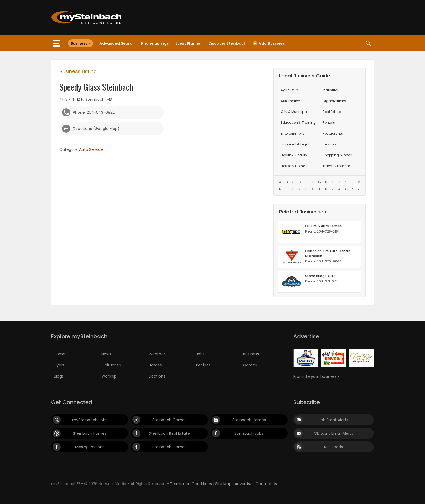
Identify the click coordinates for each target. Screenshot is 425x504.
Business (251, 354)
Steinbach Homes (249, 420)
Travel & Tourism (336, 166)
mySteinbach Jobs (90, 420)
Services (329, 144)
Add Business (269, 43)
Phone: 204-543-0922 (94, 112)
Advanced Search (117, 43)
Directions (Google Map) (96, 129)
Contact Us (266, 484)
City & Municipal (294, 112)
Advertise (244, 484)
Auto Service (91, 149)
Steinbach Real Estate (169, 433)
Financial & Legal (295, 144)
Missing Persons (90, 447)
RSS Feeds (334, 447)
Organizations (334, 101)
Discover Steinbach (227, 43)
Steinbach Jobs (249, 433)
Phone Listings (155, 43)
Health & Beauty (294, 155)
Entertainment (292, 133)
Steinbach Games (169, 420)
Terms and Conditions (191, 484)
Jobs (200, 354)
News (106, 354)
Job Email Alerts (334, 420)
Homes (155, 365)
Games (250, 365)
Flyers (59, 365)
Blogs (59, 376)
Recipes (203, 365)
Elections (157, 376)
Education (298, 123)
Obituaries (111, 365)
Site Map (223, 484)
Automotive (290, 101)
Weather (157, 354)
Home (60, 354)
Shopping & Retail (337, 155)
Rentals (329, 123)
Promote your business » (316, 376)
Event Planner (189, 43)
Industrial (330, 90)
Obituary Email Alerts (334, 433)
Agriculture (290, 90)
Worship (109, 376)
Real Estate (332, 112)
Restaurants (333, 133)
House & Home (293, 166)
